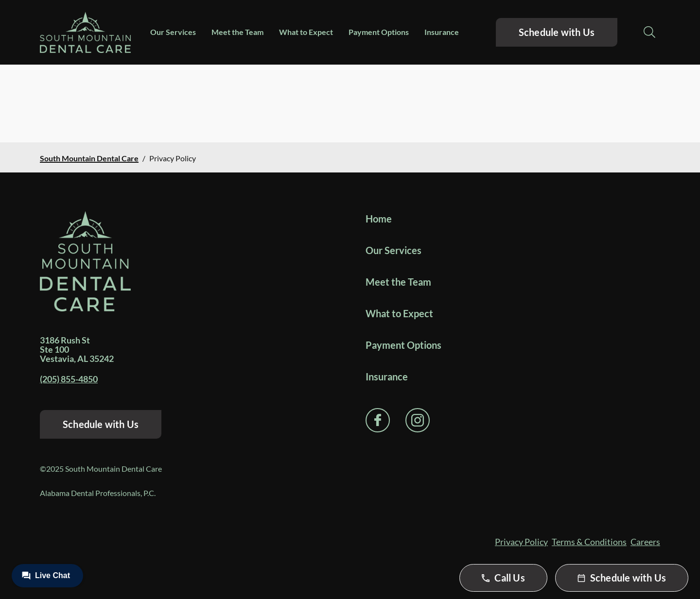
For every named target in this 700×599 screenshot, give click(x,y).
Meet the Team (237, 32)
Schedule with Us (557, 32)
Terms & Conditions (589, 542)
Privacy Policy (521, 542)
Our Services (173, 32)
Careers (645, 542)
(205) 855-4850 (69, 379)
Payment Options (379, 32)
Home (379, 219)
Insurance (442, 32)
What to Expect (306, 32)
